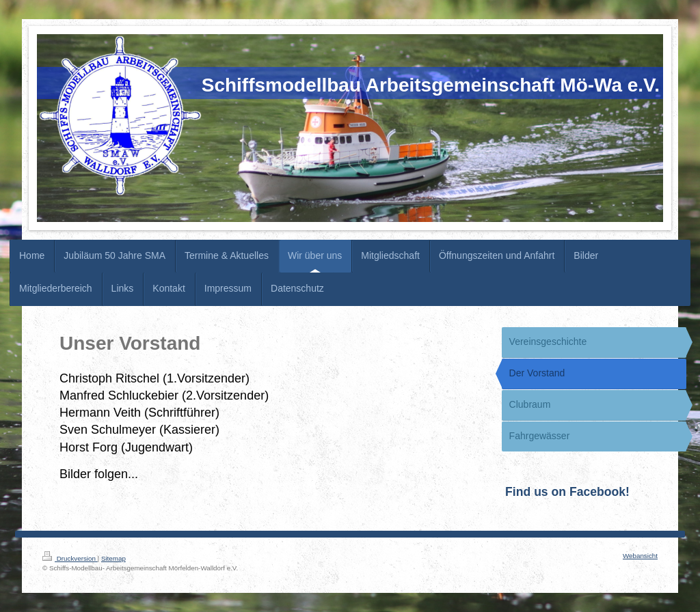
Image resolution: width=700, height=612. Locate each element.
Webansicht (640, 556)
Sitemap (113, 558)
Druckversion (70, 558)
